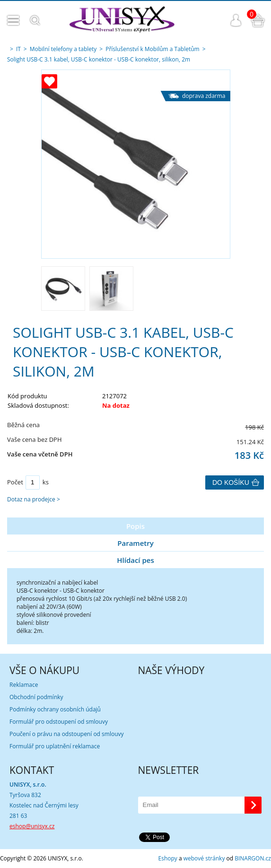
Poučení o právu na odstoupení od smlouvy (67, 734)
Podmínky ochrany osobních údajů (55, 709)
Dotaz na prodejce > (34, 499)
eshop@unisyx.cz (32, 826)
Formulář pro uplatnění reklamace (55, 746)
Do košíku (231, 482)
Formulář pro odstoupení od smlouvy (59, 722)
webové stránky (204, 858)
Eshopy (168, 858)
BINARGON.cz (253, 858)
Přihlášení (236, 20)
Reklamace (24, 685)
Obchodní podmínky (36, 697)
